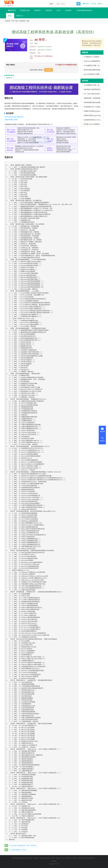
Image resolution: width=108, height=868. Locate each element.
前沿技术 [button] (69, 10)
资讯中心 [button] (20, 16)
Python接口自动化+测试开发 (14, 117)
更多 (17, 21)
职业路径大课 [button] (25, 10)
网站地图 (54, 861)
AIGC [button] (59, 10)
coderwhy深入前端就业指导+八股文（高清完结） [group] (23, 845)
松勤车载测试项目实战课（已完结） (96, 102)
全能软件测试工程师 (11, 120)
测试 (28, 21)
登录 (100, 4)
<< (6, 850)
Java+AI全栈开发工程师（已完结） (95, 74)
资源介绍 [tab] (9, 78)
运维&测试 (22, 21)
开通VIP (86, 4)
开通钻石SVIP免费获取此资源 (66, 65)
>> (6, 845)
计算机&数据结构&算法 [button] (85, 10)
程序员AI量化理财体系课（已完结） (96, 70)
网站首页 (12, 10)
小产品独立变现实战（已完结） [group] (18, 850)
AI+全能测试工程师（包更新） (94, 65)
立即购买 (49, 70)
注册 (94, 4)
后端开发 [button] (49, 10)
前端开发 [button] (38, 10)
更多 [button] (10, 16)
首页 (13, 21)
